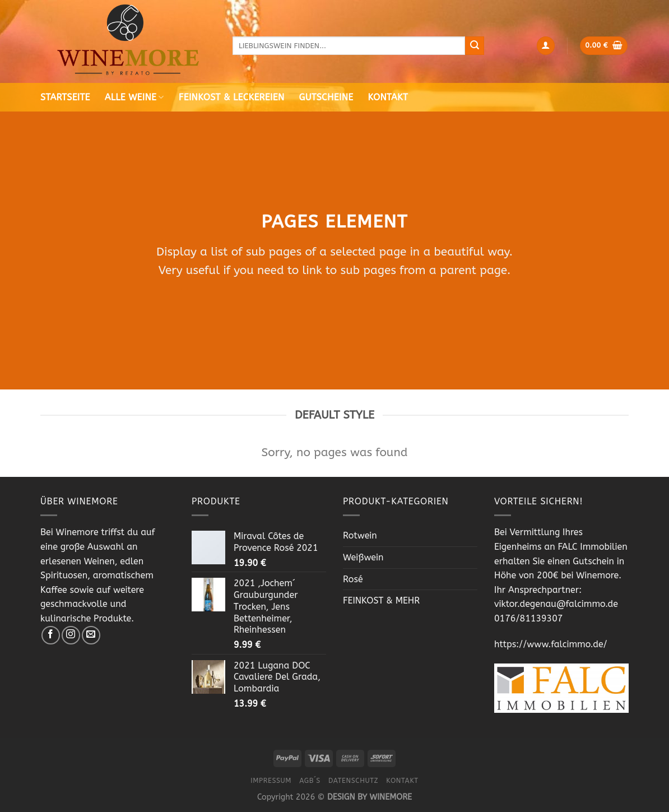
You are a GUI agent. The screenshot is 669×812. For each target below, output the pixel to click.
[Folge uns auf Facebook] (51, 635)
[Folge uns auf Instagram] (71, 635)
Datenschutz (353, 781)
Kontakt (388, 97)
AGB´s (310, 781)
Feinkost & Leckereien (232, 97)
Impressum (271, 781)
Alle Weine (134, 97)
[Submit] (475, 46)
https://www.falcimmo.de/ (551, 644)
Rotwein (360, 535)
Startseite (65, 97)
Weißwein (363, 557)
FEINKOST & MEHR (381, 600)
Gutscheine (326, 97)
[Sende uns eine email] (91, 635)
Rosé (353, 579)
